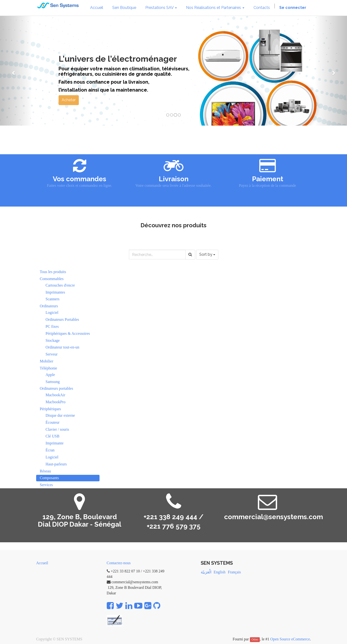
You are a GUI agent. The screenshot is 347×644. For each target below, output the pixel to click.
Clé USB (52, 436)
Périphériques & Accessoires (68, 333)
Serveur (52, 354)
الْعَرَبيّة (206, 572)
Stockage (53, 340)
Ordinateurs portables (56, 388)
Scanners (53, 299)
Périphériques (50, 409)
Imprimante (55, 443)
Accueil (42, 563)
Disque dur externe (60, 415)
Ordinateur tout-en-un (62, 347)
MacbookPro (56, 402)
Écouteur (53, 422)
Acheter (69, 100)
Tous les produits (53, 272)
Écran (50, 450)
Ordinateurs (49, 306)
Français (234, 572)
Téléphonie (48, 368)
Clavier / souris (57, 429)
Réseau (45, 471)
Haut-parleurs (56, 464)
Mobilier (47, 361)
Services (46, 485)
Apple (50, 375)
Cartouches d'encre (60, 285)
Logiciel (52, 312)
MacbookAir (55, 395)
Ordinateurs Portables (62, 319)
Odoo (255, 639)
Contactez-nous (119, 563)
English (220, 572)
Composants (49, 478)
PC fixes (52, 326)
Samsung (53, 382)
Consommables (52, 279)
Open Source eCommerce (290, 639)
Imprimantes (55, 292)
